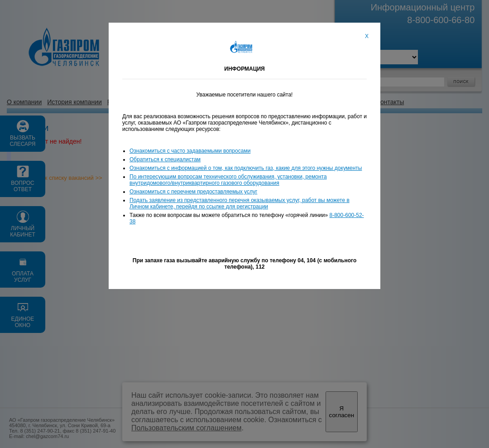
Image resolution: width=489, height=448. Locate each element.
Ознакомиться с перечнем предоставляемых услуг (193, 192)
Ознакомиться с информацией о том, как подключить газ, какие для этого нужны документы (246, 168)
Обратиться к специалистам (165, 159)
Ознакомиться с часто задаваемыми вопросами (190, 151)
